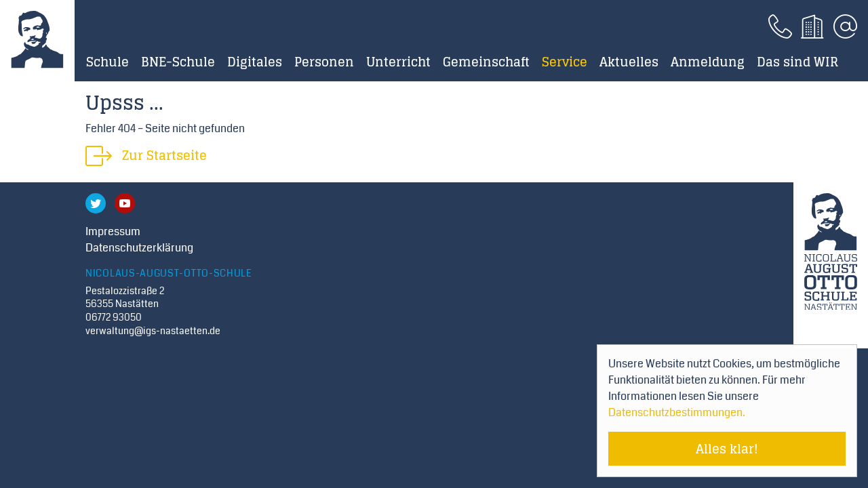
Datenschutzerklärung (139, 248)
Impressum (113, 231)
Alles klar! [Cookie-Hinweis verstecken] (727, 449)
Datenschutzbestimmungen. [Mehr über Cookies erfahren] (677, 412)
